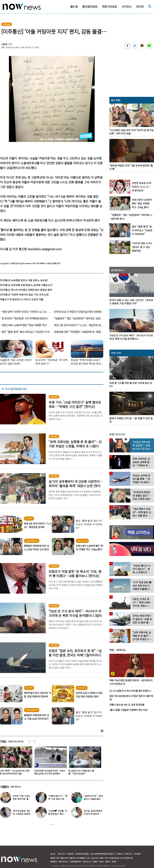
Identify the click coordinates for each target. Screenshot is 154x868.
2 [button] (52, 825)
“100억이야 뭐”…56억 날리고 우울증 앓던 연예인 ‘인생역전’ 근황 (93, 799)
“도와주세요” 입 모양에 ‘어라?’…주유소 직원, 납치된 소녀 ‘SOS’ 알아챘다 (84, 772)
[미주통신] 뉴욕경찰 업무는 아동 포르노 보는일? (24, 280)
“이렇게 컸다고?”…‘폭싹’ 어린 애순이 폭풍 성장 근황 (58, 799)
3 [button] (54, 825)
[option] (50, 762)
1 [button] (50, 825)
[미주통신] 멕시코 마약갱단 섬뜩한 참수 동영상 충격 (26, 290)
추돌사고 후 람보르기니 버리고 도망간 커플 (22, 299)
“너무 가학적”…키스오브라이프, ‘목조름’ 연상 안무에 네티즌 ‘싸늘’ (49, 772)
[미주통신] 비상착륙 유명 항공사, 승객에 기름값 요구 (26, 285)
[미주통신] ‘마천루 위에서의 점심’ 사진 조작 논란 (24, 295)
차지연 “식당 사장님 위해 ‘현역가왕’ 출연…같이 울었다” (21, 799)
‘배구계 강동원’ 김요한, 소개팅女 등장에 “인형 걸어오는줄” (21, 814)
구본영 (4, 44)
